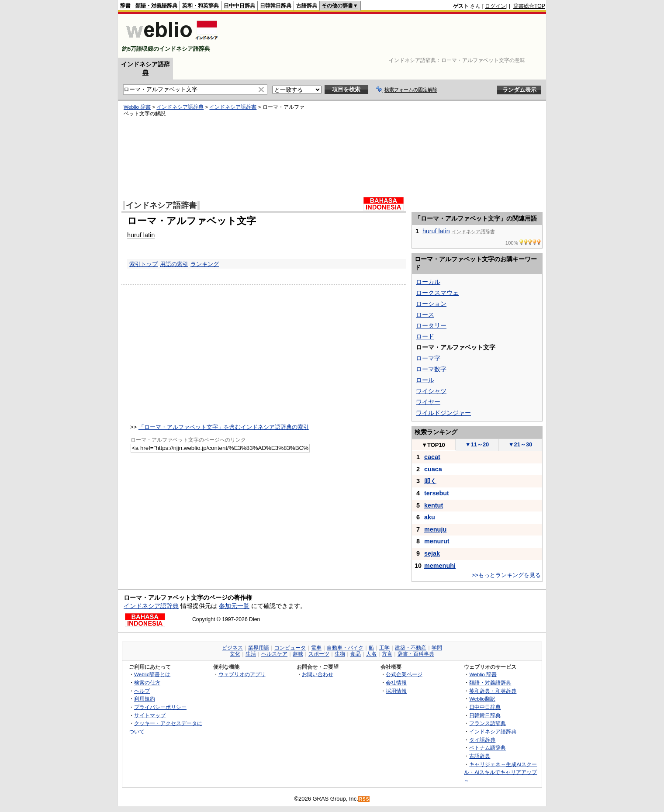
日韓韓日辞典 (276, 6)
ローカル (428, 282)
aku (430, 517)
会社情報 (396, 682)
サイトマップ (150, 715)
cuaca (433, 469)
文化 (235, 654)
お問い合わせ (318, 674)
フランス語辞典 (488, 723)
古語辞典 (307, 6)
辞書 (125, 6)
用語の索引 (174, 264)
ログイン (495, 6)
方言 (387, 654)
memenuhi (440, 566)
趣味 (298, 654)
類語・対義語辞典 (156, 6)
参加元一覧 (234, 606)
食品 (356, 654)
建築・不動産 (411, 648)
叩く (430, 481)
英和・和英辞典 (201, 6)
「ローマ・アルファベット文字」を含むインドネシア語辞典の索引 (224, 427)
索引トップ (144, 264)
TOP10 (433, 445)
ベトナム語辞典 (488, 748)
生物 (340, 654)
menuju (435, 529)
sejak (432, 553)
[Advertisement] (386, 36)
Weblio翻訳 (482, 699)
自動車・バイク (345, 648)
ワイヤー (428, 402)
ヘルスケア (274, 654)
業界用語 (259, 648)
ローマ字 (428, 358)
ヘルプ (142, 691)
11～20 (477, 444)
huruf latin (141, 235)
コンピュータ (290, 648)
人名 (371, 654)
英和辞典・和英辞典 (493, 691)
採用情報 (396, 691)
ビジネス (232, 648)
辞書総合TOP (529, 6)
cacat (432, 457)
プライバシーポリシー (160, 707)
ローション (431, 304)
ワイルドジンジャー (443, 413)
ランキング (205, 264)
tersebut (437, 493)
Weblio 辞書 (137, 107)
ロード (425, 336)
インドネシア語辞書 (233, 107)
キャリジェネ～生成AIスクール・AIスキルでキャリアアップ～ (500, 772)
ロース (425, 314)
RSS (364, 799)
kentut (434, 505)
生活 (251, 654)
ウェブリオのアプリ (242, 674)
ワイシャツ (431, 391)
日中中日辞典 (239, 6)
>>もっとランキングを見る (506, 575)
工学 (384, 648)
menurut (437, 541)
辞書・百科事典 (416, 654)
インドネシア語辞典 (180, 107)
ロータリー (431, 325)
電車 (316, 648)
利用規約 (145, 699)
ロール (425, 380)
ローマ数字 (431, 369)
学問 (437, 648)
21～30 (520, 444)
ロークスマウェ (437, 293)
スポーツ (319, 654)
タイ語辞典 (482, 740)
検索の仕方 (147, 682)
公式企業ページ (404, 674)
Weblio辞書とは (152, 674)
